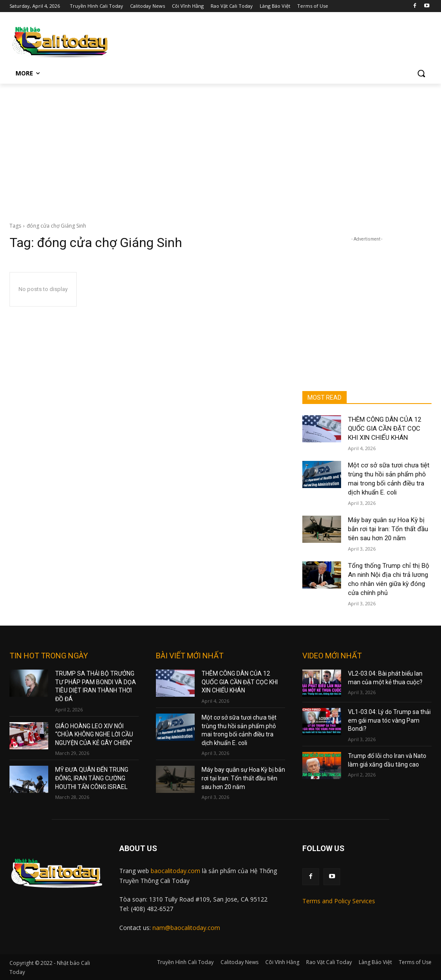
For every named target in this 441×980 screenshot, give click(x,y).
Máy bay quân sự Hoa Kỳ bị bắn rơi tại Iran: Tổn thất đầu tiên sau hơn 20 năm (388, 529)
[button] (421, 73)
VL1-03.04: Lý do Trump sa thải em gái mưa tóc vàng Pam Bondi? (389, 720)
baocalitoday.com (175, 871)
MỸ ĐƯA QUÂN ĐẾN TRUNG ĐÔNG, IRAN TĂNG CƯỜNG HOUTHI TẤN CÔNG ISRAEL (92, 778)
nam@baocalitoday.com (186, 928)
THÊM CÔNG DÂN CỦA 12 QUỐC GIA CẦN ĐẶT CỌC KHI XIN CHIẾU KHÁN (385, 429)
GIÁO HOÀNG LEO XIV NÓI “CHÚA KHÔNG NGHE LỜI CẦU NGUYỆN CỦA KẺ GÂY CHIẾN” (94, 734)
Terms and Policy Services (339, 901)
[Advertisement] (220, 148)
